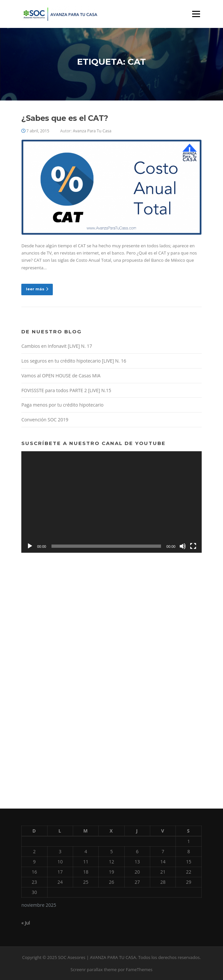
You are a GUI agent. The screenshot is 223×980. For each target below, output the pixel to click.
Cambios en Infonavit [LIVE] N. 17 (57, 346)
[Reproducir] (30, 546)
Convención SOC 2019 (45, 420)
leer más (37, 289)
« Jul (26, 923)
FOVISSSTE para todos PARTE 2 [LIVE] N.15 (66, 390)
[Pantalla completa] (193, 546)
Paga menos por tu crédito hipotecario (62, 405)
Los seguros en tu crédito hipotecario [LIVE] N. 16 (74, 361)
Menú (196, 14)
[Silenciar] (183, 546)
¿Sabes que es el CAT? (65, 118)
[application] (111, 502)
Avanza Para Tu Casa (92, 131)
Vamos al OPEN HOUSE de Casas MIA (61, 376)
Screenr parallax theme (94, 969)
